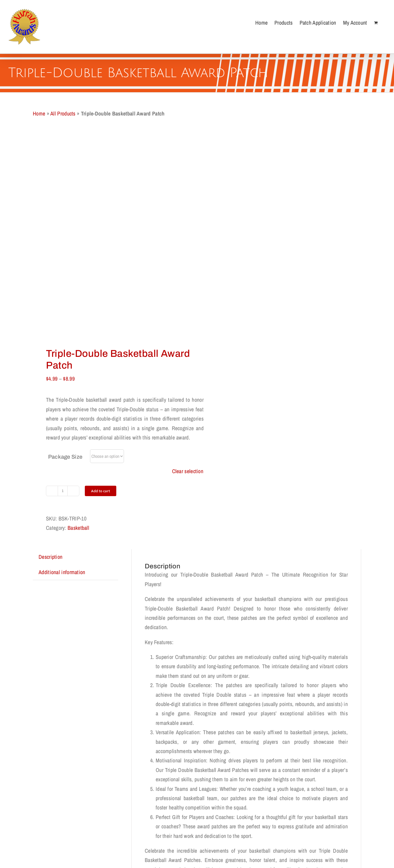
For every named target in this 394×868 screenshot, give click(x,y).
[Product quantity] (63, 491)
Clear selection (188, 471)
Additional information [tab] (62, 572)
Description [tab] (50, 557)
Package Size (65, 457)
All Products (63, 113)
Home (39, 113)
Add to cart (101, 491)
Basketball (78, 528)
